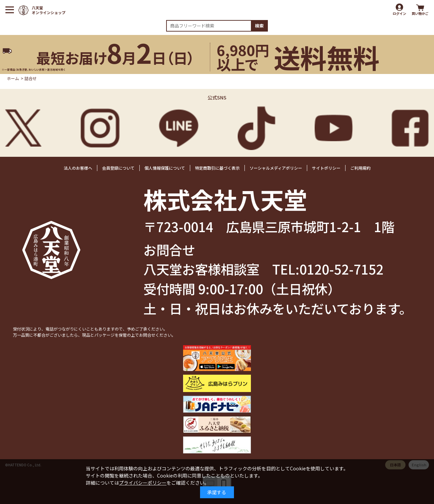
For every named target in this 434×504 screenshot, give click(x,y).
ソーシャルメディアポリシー (276, 168)
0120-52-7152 (341, 269)
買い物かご (420, 13)
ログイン (399, 13)
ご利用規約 (360, 168)
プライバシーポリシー (143, 483)
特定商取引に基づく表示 (217, 168)
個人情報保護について (165, 168)
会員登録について (118, 168)
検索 (259, 26)
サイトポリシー (326, 168)
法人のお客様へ (78, 168)
